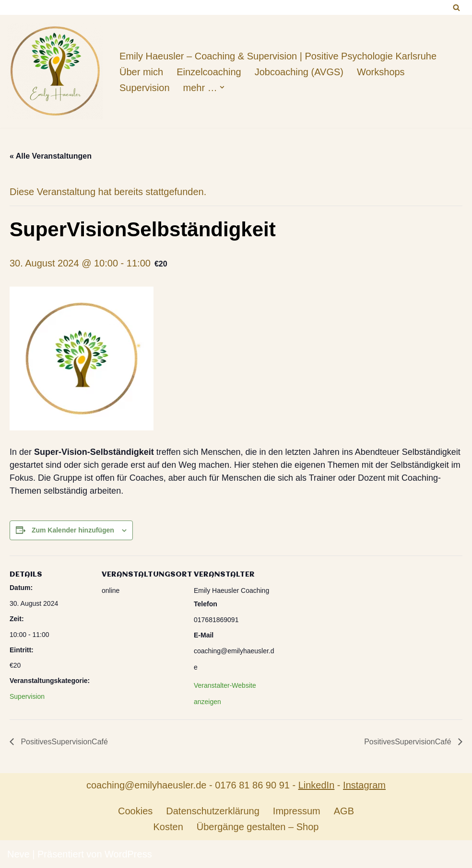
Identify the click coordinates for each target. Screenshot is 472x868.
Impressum (297, 811)
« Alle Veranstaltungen (51, 156)
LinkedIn (317, 785)
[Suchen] (456, 7)
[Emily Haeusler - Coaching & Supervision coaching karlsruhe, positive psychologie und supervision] (55, 71)
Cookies (135, 811)
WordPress (128, 854)
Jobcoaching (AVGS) (299, 72)
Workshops (381, 72)
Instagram (364, 785)
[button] (222, 87)
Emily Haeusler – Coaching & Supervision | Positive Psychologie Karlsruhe (278, 56)
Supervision (145, 88)
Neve (18, 854)
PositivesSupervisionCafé (63, 742)
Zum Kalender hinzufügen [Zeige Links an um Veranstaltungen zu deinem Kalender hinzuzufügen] (73, 530)
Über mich (141, 72)
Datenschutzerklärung (213, 811)
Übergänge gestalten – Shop (258, 827)
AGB (344, 811)
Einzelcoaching (209, 72)
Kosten (168, 827)
